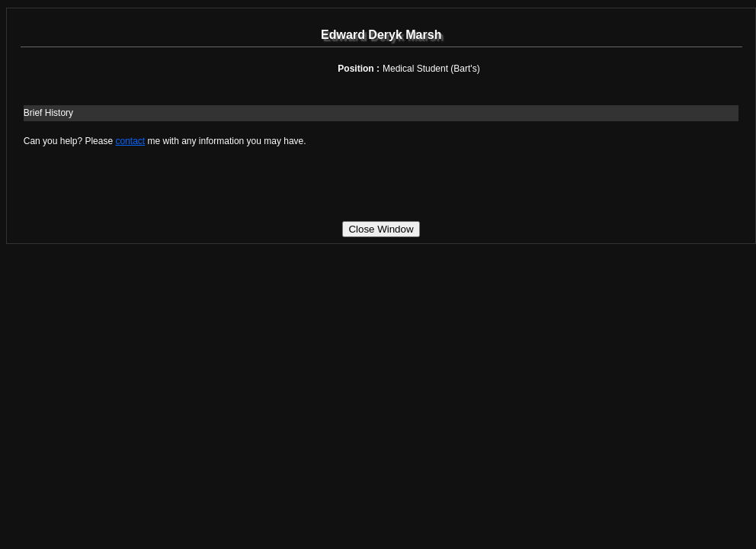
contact (130, 141)
